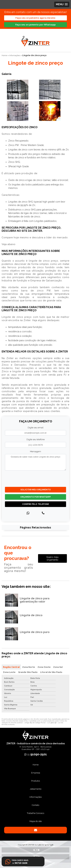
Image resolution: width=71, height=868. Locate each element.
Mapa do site (36, 821)
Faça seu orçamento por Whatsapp (36, 25)
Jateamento (36, 789)
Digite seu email (36, 428)
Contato (35, 805)
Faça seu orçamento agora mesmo (35, 18)
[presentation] (25, 478)
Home (36, 765)
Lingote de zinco (31, 615)
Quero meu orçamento (52, 558)
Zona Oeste (44, 667)
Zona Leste (9, 672)
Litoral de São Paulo (51, 672)
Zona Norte (29, 667)
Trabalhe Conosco (35, 813)
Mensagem (35, 451)
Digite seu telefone (36, 439)
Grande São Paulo (28, 672)
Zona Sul (58, 667)
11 (36, 754)
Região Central (11, 667)
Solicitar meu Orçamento (36, 490)
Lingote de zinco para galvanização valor (35, 600)
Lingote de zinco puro (35, 632)
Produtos (35, 781)
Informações (36, 797)
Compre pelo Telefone (36, 504)
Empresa (36, 773)
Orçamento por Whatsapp (35, 497)
